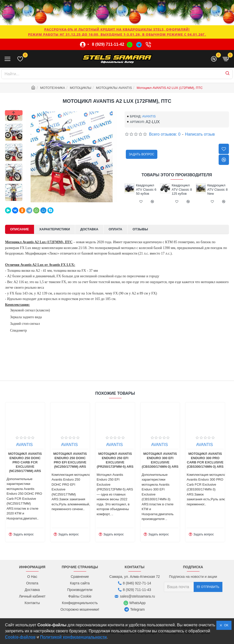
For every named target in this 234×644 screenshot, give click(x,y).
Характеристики (55, 229)
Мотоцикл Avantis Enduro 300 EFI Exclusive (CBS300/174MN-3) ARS (160, 460)
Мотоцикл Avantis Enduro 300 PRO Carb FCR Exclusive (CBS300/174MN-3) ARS (205, 460)
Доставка (89, 229)
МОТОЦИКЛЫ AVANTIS (114, 88)
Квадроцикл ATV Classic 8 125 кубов (182, 190)
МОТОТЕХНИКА (53, 88)
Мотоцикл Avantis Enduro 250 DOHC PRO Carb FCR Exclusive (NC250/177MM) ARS (25, 462)
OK (225, 625)
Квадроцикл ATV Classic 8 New (217, 190)
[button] (14, 200)
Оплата (115, 229)
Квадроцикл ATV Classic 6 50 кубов (146, 190)
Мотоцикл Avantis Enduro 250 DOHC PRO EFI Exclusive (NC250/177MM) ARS (70, 460)
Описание (20, 229)
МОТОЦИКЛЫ (81, 88)
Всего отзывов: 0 (165, 134)
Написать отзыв (200, 134)
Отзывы (140, 229)
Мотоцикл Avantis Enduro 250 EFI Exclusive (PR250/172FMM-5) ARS (115, 460)
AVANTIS (149, 116)
